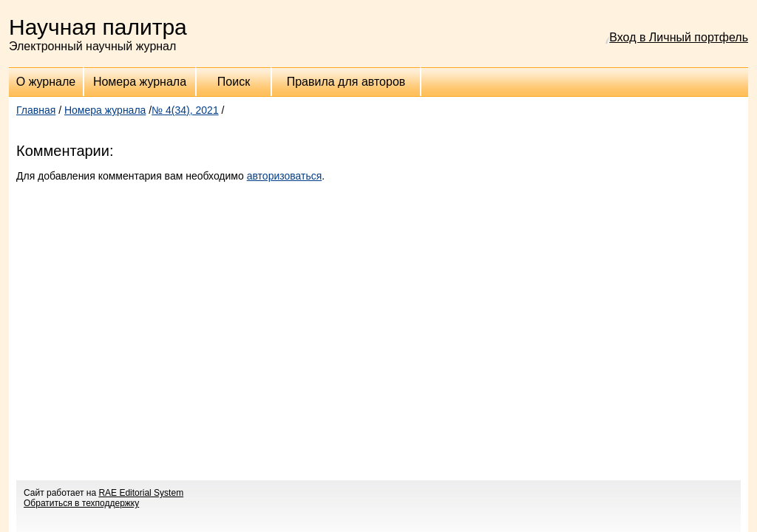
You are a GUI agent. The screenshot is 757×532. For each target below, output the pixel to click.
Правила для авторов (346, 82)
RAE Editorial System (141, 493)
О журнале (46, 82)
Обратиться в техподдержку (81, 503)
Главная (36, 110)
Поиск (234, 82)
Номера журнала (140, 82)
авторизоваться (285, 176)
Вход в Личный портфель (679, 37)
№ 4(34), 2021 (185, 110)
